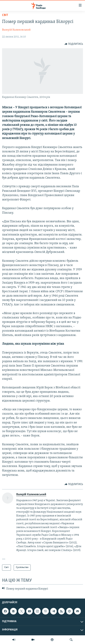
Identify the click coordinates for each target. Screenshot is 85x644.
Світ (5, 15)
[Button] (74, 44)
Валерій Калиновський (16, 30)
